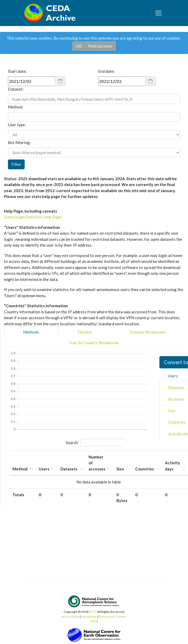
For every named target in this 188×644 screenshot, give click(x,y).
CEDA (94, 621)
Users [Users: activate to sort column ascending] (44, 469)
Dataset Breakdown (148, 332)
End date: (106, 71)
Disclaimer (89, 616)
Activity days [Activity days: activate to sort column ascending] (172, 466)
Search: (95, 443)
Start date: (17, 71)
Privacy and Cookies (113, 616)
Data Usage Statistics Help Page (33, 217)
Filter (16, 164)
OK (78, 46)
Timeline (84, 332)
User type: (17, 125)
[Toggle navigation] (158, 13)
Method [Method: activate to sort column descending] (20, 469)
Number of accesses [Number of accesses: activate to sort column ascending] (97, 463)
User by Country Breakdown (94, 343)
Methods (31, 332)
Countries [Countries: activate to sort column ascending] (145, 469)
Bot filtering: (19, 142)
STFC (93, 612)
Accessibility (70, 616)
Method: (16, 107)
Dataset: (16, 89)
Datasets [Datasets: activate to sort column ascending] (69, 469)
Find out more (100, 46)
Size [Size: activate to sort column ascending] (120, 469)
